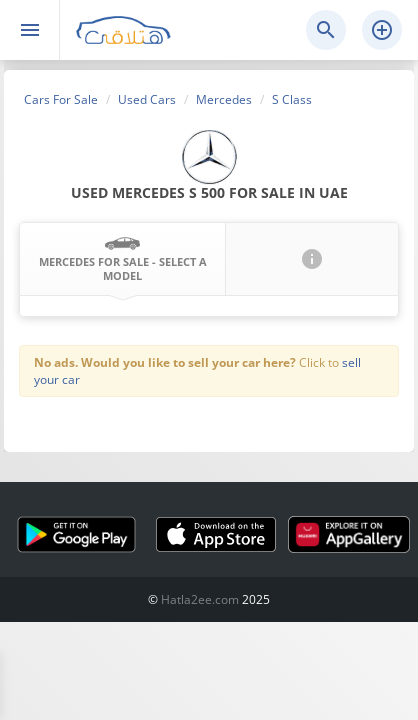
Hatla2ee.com (200, 599)
